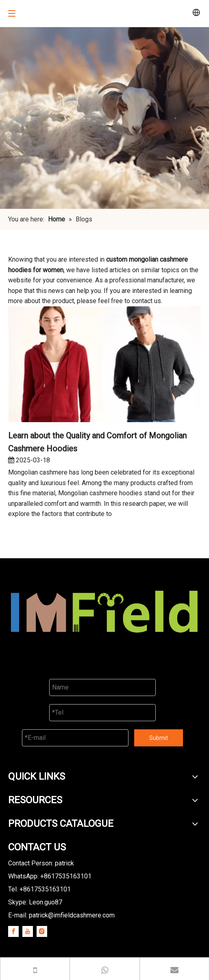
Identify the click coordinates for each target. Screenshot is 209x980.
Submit (159, 738)
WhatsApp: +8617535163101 (50, 876)
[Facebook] (13, 931)
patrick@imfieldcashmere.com (72, 915)
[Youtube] (28, 931)
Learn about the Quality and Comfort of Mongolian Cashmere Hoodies (97, 442)
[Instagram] (42, 931)
